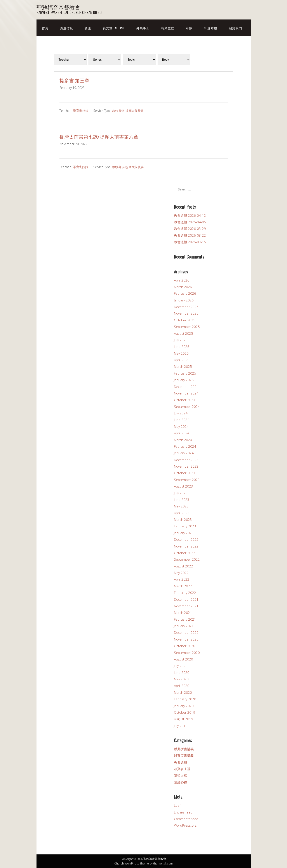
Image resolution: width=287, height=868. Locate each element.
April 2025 (182, 360)
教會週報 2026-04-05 (190, 222)
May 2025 (181, 353)
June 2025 (182, 347)
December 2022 (186, 539)
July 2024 (181, 413)
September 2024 (187, 407)
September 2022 (187, 559)
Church (119, 863)
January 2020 (184, 706)
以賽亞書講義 (184, 755)
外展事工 (143, 28)
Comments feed (186, 819)
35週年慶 (211, 28)
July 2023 (181, 493)
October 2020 (185, 646)
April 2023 (182, 513)
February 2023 (185, 526)
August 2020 (184, 659)
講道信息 (66, 28)
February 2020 (185, 699)
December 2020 (186, 632)
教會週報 (181, 762)
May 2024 (181, 426)
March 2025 (183, 366)
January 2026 (184, 300)
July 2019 (181, 726)
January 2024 (184, 453)
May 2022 (181, 573)
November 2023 (186, 466)
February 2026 (185, 293)
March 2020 (183, 692)
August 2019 (184, 719)
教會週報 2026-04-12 (190, 215)
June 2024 (182, 420)
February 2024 (185, 446)
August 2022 (184, 566)
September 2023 (187, 480)
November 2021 (186, 606)
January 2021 (184, 626)
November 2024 (186, 393)
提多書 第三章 (74, 80)
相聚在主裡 (182, 769)
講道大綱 (181, 776)
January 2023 (184, 533)
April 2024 (182, 433)
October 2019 (185, 712)
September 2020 (187, 653)
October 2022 (185, 553)
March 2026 (183, 287)
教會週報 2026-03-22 (190, 235)
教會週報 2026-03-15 (190, 242)
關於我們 (235, 28)
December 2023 (186, 460)
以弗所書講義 (184, 749)
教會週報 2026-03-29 (190, 229)
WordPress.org (185, 825)
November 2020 (186, 639)
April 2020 (182, 686)
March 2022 (183, 586)
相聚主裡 (168, 28)
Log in (178, 805)
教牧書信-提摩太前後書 (128, 111)
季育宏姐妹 (81, 111)
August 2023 (184, 486)
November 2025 (186, 313)
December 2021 (186, 599)
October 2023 (185, 473)
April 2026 (182, 280)
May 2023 (181, 506)
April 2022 (182, 579)
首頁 (45, 28)
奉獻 (189, 28)
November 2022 (186, 546)
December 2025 (186, 307)
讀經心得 (181, 782)
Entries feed (183, 812)
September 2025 (187, 327)
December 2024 (186, 387)
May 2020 (181, 679)
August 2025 (184, 333)
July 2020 (181, 666)
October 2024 (185, 400)
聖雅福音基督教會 (58, 7)
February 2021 (185, 619)
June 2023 (182, 500)
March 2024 (183, 440)
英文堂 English (114, 28)
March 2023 (183, 519)
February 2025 (185, 373)
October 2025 (185, 320)
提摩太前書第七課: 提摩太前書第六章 (99, 136)
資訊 (88, 28)
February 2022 (185, 593)
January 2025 (184, 380)
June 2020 (182, 673)
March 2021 (183, 613)
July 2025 (181, 340)
